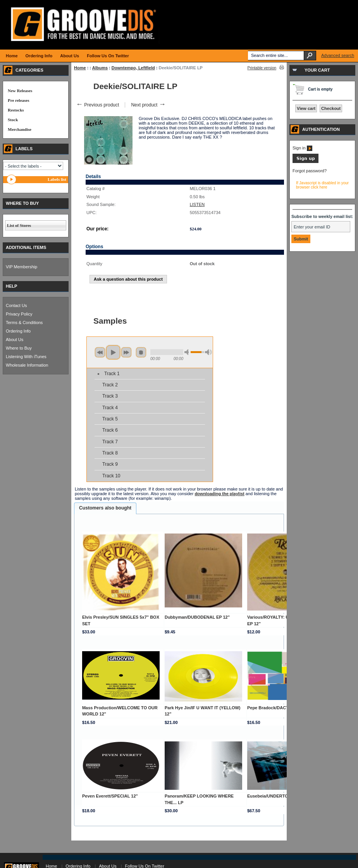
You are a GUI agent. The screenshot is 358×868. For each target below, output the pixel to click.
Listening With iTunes (26, 357)
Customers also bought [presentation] (105, 508)
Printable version (262, 68)
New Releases (20, 91)
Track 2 (110, 385)
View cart (306, 108)
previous (100, 352)
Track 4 (110, 408)
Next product (148, 105)
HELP (11, 286)
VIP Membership (22, 267)
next (126, 352)
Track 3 (110, 396)
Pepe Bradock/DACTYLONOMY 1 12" (284, 708)
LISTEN (197, 204)
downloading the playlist (219, 494)
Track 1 (112, 374)
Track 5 (110, 419)
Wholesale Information (27, 365)
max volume (208, 352)
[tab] (105, 508)
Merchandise (20, 129)
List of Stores (19, 225)
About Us (15, 340)
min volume (188, 352)
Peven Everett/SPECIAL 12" (110, 796)
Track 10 (111, 476)
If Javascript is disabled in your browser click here (322, 185)
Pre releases (18, 100)
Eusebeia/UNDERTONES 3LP (276, 796)
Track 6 (110, 430)
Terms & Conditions (24, 322)
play (113, 352)
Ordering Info (18, 331)
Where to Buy (19, 348)
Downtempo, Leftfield (133, 68)
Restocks (16, 110)
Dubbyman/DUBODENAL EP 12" (197, 617)
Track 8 (110, 453)
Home (80, 68)
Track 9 (110, 464)
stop (141, 352)
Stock (13, 120)
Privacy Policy (19, 314)
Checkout (331, 108)
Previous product (97, 105)
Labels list (57, 179)
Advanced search (338, 55)
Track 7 (110, 442)
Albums (100, 68)
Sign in (302, 148)
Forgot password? (310, 171)
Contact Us (16, 305)
